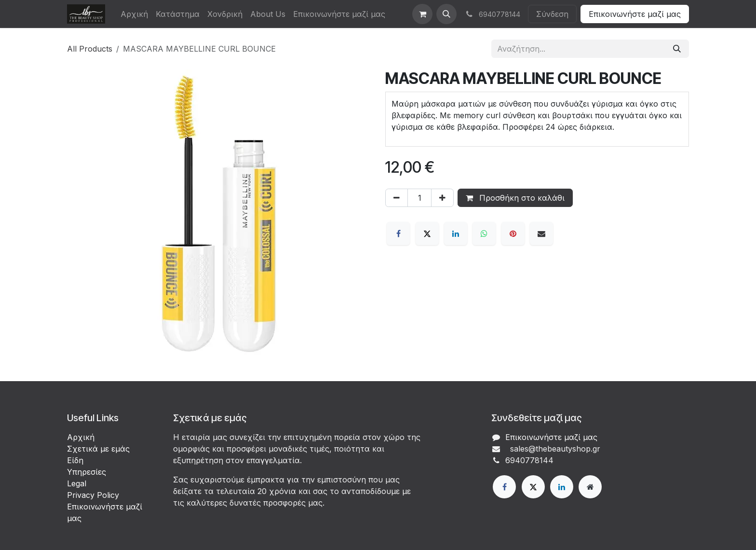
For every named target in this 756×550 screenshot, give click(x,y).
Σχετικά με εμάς (98, 449)
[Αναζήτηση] (677, 49)
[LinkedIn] (456, 234)
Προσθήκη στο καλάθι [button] (515, 198)
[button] (446, 14)
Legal (77, 483)
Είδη (75, 460)
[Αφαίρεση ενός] (397, 198)
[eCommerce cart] (422, 14)
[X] (427, 234)
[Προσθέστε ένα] (442, 198)
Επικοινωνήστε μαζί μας (635, 14)
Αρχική (81, 437)
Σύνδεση (552, 14)
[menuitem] (134, 14)
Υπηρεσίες (87, 472)
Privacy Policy (93, 495)
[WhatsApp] (484, 234)
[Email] (541, 234)
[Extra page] (590, 487)
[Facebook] (398, 234)
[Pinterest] (513, 234)
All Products (90, 49)
